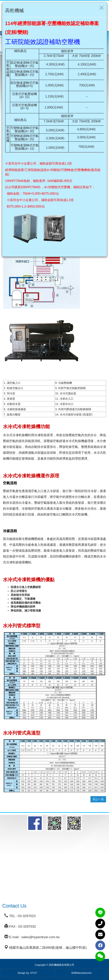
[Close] (101, 8)
